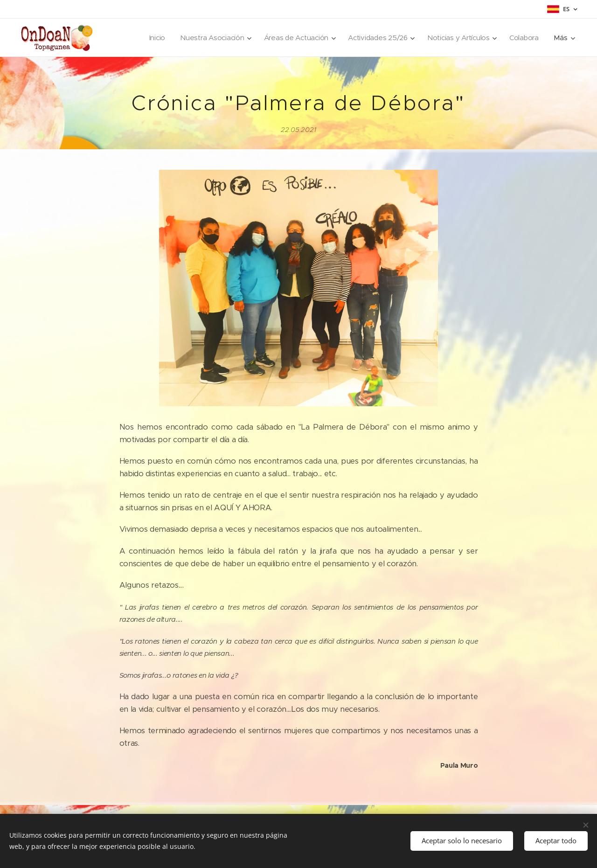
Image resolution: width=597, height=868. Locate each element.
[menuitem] (150, 38)
